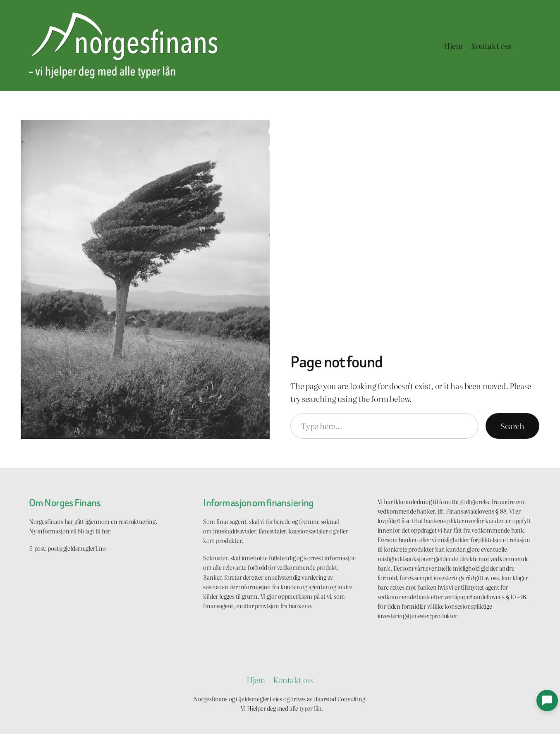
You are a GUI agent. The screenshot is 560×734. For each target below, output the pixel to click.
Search (512, 426)
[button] (547, 701)
